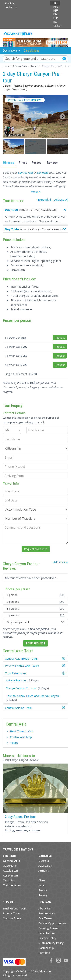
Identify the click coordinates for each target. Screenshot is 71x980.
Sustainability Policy (51, 943)
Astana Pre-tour (16, 680)
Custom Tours (12, 918)
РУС (56, 7)
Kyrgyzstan (10, 875)
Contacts (44, 953)
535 (62, 595)
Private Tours (12, 913)
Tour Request (35, 643)
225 (62, 615)
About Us (9, 3)
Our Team (45, 918)
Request (37, 163)
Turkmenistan (12, 885)
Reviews (52, 163)
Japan (42, 885)
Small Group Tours (15, 908)
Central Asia (25, 173)
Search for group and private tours (30, 59)
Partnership (46, 948)
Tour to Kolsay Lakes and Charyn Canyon (32, 696)
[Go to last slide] (9, 117)
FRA (56, 14)
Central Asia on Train (18, 708)
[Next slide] (62, 117)
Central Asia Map (21, 737)
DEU (56, 11)
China (42, 880)
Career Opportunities (52, 923)
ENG (55, 3)
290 (62, 602)
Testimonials (47, 913)
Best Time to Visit (22, 731)
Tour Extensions (16, 673)
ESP (56, 18)
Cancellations (31, 51)
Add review (61, 562)
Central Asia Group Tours (21, 658)
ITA (55, 22)
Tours (14, 743)
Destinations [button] (12, 51)
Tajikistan (9, 880)
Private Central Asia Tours (22, 666)
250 (62, 608)
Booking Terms (48, 928)
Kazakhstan (10, 870)
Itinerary (9, 163)
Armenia (44, 870)
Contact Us (11, 7)
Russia (43, 890)
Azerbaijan (45, 865)
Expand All (45, 199)
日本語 (57, 26)
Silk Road (43, 173)
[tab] (35, 658)
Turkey (43, 895)
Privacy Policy (47, 938)
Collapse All (61, 199)
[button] (14, 147)
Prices (23, 163)
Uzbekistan (10, 865)
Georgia (44, 861)
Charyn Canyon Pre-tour (21, 688)
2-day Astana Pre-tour (20, 817)
